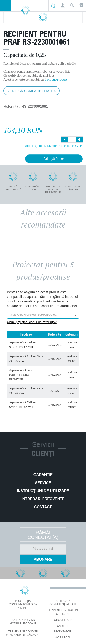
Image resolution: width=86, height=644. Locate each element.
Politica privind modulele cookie (23, 622)
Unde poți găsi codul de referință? (32, 322)
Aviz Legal (63, 638)
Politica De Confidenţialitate (63, 603)
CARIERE (63, 626)
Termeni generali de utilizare (63, 612)
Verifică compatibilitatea (32, 91)
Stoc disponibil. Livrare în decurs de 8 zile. (54, 146)
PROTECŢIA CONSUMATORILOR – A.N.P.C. (23, 605)
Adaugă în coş (54, 159)
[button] (62, 6)
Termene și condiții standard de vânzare (23, 633)
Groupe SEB (63, 620)
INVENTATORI (63, 632)
